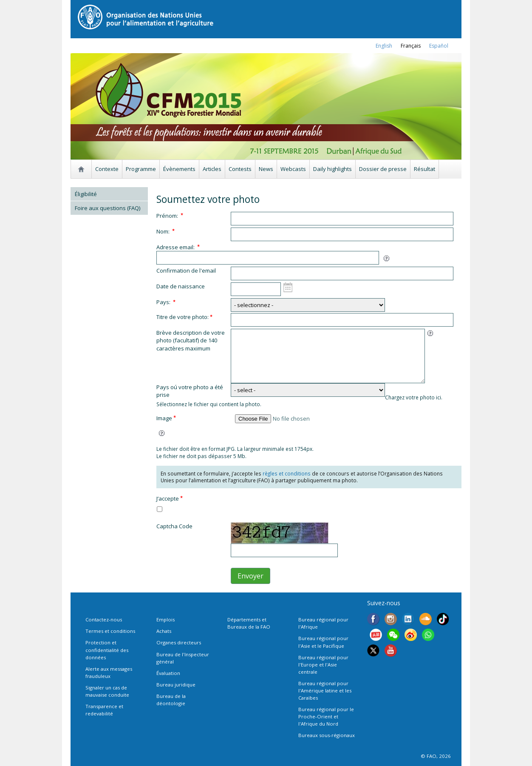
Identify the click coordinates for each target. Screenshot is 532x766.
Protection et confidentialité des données (107, 650)
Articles (212, 169)
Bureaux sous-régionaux (327, 735)
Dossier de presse (383, 169)
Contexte (107, 169)
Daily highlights (332, 169)
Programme (141, 169)
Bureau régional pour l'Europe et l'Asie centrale (323, 665)
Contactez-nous (104, 619)
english (384, 46)
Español (439, 46)
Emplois (166, 619)
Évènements (179, 169)
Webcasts (293, 169)
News (266, 169)
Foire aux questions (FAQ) (108, 208)
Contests (240, 169)
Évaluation (168, 673)
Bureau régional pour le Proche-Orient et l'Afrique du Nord (326, 716)
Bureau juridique (176, 685)
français (411, 46)
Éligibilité (86, 194)
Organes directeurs (179, 642)
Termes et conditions (110, 631)
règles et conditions (287, 473)
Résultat (424, 169)
